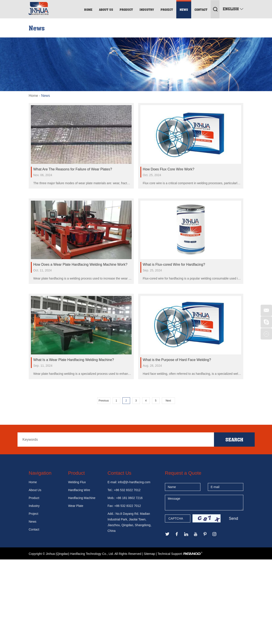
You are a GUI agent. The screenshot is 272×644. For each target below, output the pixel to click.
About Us (106, 10)
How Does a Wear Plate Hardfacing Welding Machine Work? (80, 264)
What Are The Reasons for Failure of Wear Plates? (73, 169)
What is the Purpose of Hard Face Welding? (177, 360)
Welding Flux (77, 482)
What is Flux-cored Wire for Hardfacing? (174, 264)
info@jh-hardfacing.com (134, 482)
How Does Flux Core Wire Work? (169, 169)
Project (167, 10)
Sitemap (149, 554)
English (233, 9)
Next (168, 401)
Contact (201, 10)
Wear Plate (76, 506)
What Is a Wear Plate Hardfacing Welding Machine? (74, 360)
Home (88, 10)
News (184, 10)
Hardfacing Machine (82, 498)
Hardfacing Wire (79, 490)
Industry (147, 10)
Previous (104, 401)
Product (126, 10)
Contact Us (119, 473)
